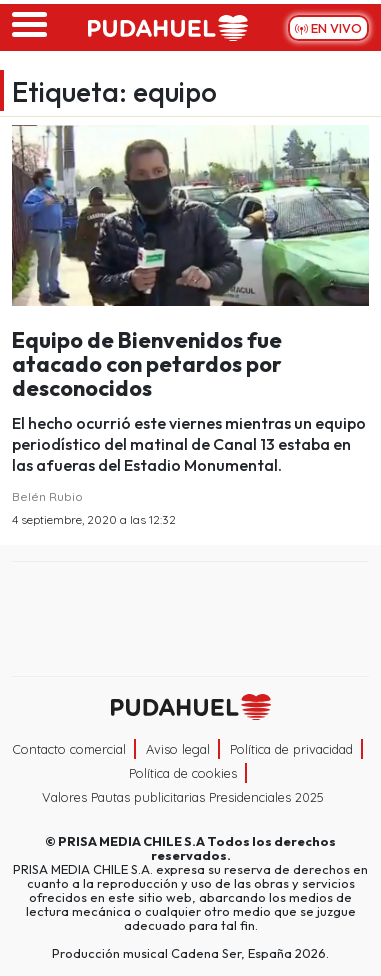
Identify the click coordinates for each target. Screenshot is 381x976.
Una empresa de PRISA (191, 605)
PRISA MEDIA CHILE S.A (131, 841)
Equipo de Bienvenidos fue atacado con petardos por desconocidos (147, 364)
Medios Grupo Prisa (191, 654)
